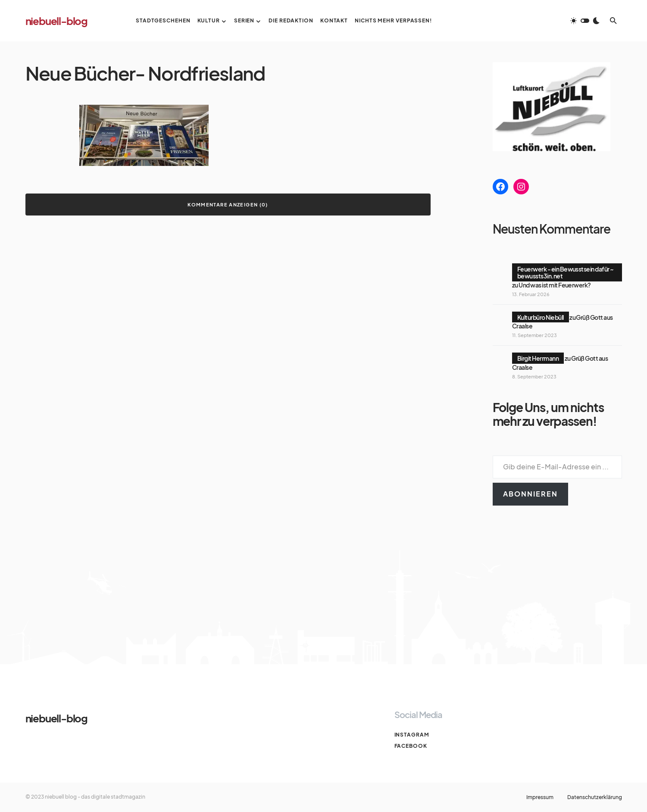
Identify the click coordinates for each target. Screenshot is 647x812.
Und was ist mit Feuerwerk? (555, 285)
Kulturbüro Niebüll (541, 317)
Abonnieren (530, 494)
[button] (585, 21)
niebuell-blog (56, 21)
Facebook (411, 746)
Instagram (412, 735)
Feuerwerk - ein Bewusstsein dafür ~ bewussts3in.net (566, 272)
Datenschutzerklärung (595, 797)
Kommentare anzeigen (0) (228, 205)
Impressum (540, 797)
